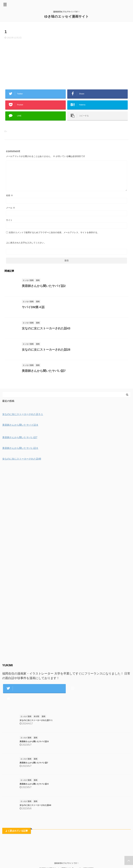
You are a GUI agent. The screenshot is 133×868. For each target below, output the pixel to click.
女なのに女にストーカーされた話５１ (36, 720)
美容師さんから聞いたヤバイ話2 (44, 286)
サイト (9, 220)
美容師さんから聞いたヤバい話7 (44, 371)
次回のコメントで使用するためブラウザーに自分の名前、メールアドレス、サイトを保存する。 (54, 232)
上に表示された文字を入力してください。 (26, 243)
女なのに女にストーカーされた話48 (35, 805)
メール (11, 208)
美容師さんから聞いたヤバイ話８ (34, 741)
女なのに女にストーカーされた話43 (46, 328)
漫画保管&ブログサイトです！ (66, 863)
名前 (9, 195)
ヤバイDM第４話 (33, 307)
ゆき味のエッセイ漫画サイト (66, 16)
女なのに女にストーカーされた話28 (46, 350)
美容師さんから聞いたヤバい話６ (34, 784)
